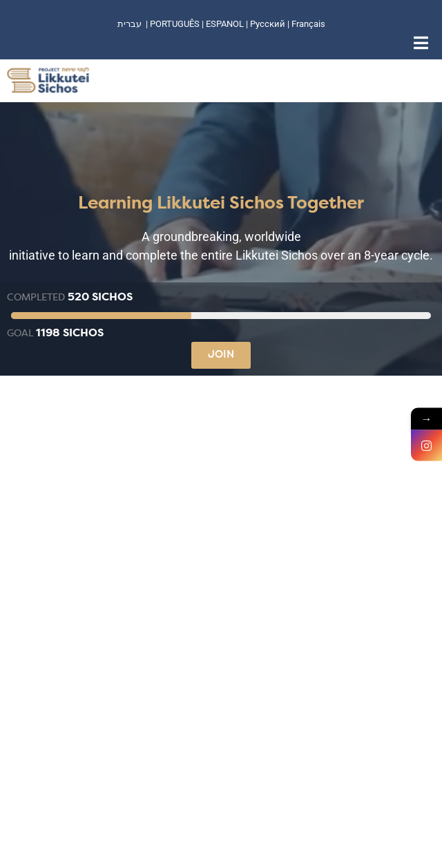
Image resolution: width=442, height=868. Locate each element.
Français (308, 24)
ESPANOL (225, 24)
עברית (129, 24)
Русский (269, 24)
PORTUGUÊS (175, 24)
